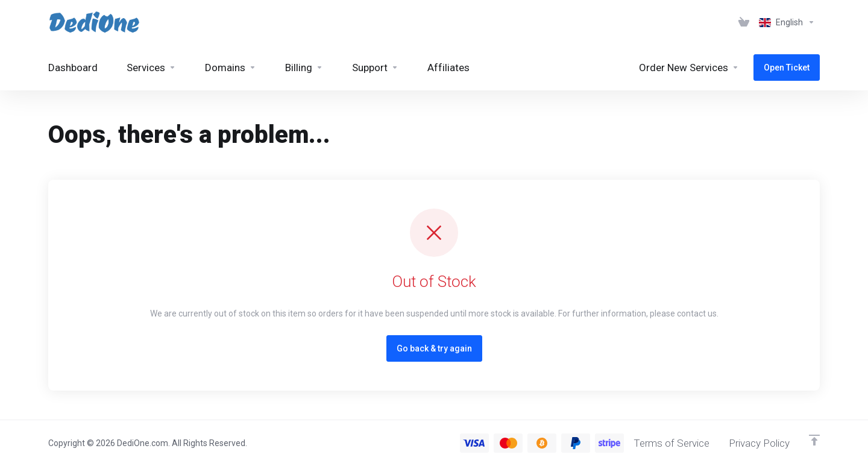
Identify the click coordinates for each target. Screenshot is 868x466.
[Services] (151, 68)
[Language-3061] (787, 22)
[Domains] (231, 68)
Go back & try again (434, 348)
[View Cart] (744, 22)
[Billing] (304, 68)
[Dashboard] (73, 68)
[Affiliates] (448, 68)
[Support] (375, 68)
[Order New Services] (689, 68)
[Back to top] (814, 440)
